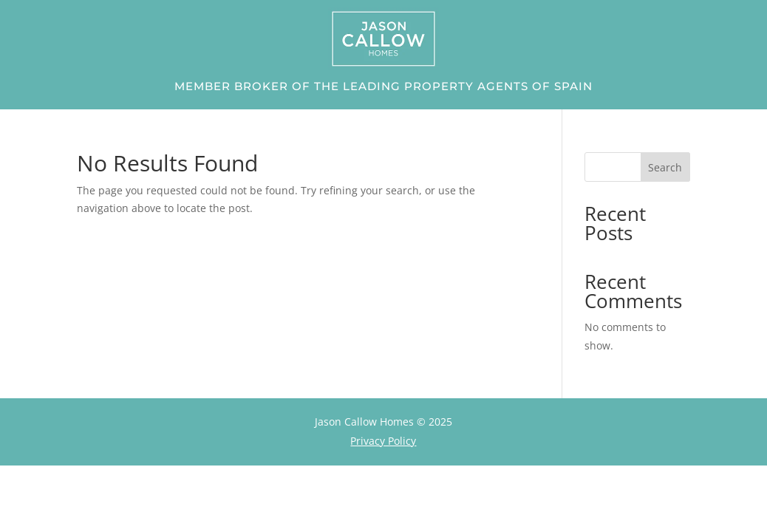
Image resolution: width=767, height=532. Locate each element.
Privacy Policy (383, 441)
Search (665, 167)
